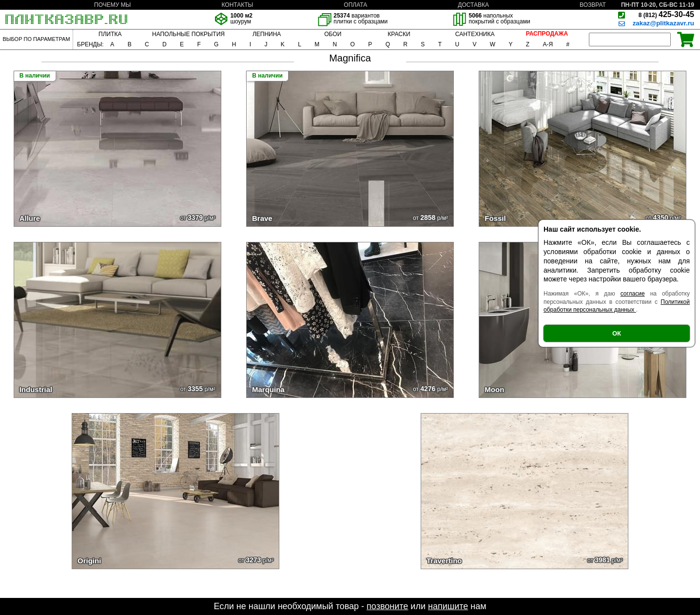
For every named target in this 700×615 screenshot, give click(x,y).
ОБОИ (333, 34)
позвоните (387, 606)
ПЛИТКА (110, 34)
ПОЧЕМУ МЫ (112, 5)
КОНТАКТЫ (237, 5)
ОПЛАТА (355, 5)
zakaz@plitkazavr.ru (663, 23)
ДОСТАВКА (473, 5)
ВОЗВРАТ (593, 5)
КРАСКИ (399, 34)
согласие (633, 294)
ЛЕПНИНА (267, 34)
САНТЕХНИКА (475, 34)
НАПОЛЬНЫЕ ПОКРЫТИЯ (188, 34)
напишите (448, 606)
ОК (617, 333)
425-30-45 (666, 14)
